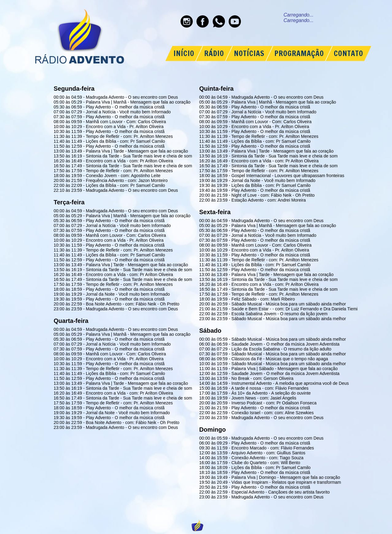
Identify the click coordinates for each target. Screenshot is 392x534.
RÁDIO (214, 53)
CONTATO (348, 53)
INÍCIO (184, 53)
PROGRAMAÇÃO (299, 53)
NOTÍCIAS (249, 53)
